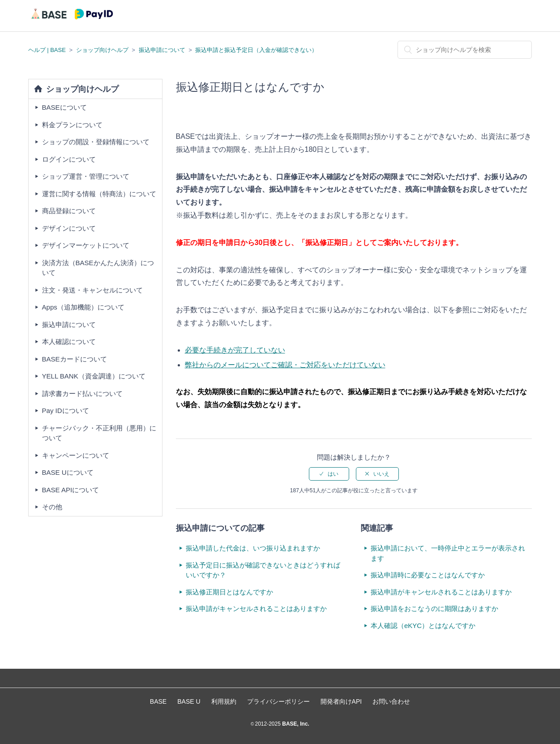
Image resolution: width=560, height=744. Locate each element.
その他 (52, 507)
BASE (158, 701)
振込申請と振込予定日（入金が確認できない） (256, 50)
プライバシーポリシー (278, 701)
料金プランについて (72, 125)
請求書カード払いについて (82, 394)
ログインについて (69, 159)
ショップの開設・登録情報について (96, 142)
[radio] (329, 474)
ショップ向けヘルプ (102, 50)
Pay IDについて (66, 411)
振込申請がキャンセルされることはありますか (256, 609)
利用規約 (224, 701)
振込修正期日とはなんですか (229, 592)
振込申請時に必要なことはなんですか (428, 575)
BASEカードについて (75, 359)
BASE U (189, 701)
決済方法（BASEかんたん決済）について (98, 268)
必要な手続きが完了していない (235, 350)
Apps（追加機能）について (83, 307)
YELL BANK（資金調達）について (94, 376)
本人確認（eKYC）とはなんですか (423, 626)
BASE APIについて (71, 490)
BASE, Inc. (295, 724)
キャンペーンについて (76, 455)
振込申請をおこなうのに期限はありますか (434, 609)
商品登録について (69, 211)
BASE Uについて (68, 472)
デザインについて (69, 228)
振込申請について (162, 50)
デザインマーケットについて (86, 245)
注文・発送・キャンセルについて (92, 290)
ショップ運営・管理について (86, 176)
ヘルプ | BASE (47, 50)
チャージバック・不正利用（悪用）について (99, 433)
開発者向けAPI (341, 701)
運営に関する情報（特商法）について (99, 194)
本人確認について (69, 342)
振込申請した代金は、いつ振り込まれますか (253, 548)
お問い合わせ (391, 701)
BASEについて (64, 107)
